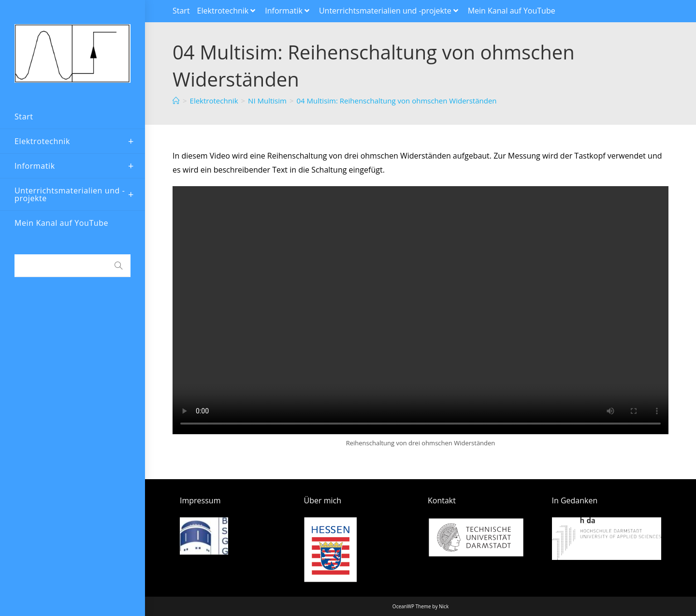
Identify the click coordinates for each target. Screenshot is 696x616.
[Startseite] (176, 101)
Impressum (200, 500)
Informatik (288, 11)
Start (181, 11)
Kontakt (442, 500)
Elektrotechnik (228, 11)
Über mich (323, 500)
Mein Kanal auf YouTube (512, 11)
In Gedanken (575, 500)
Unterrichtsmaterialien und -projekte (390, 11)
